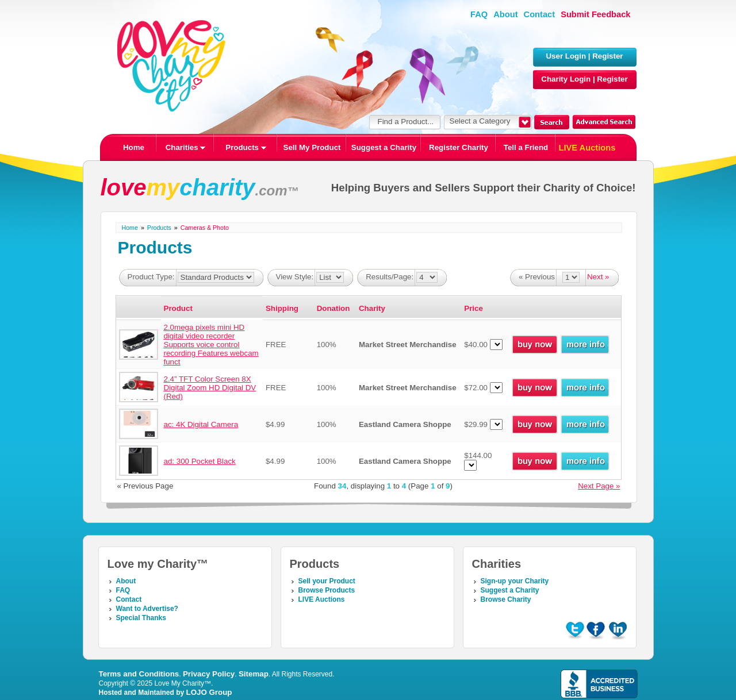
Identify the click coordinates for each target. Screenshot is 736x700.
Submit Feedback (595, 14)
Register (607, 56)
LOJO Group (209, 692)
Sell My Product (312, 147)
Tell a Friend (526, 147)
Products (246, 147)
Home (134, 147)
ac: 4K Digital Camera (201, 424)
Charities (186, 147)
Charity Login (566, 79)
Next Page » (599, 486)
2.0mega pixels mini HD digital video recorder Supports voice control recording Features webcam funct (211, 345)
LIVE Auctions (587, 148)
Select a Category (480, 121)
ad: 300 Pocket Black (200, 461)
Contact (540, 14)
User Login (566, 56)
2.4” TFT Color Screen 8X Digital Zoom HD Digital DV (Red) (210, 388)
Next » (598, 277)
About (505, 14)
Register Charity (459, 147)
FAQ (479, 14)
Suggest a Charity (384, 147)
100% (327, 345)
